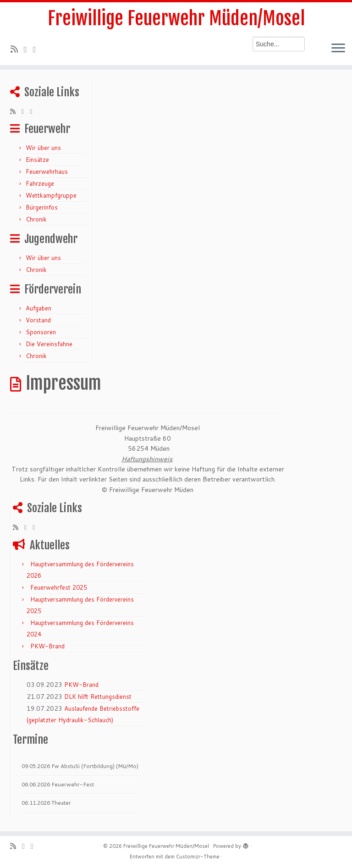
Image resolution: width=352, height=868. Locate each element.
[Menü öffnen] (338, 49)
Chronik (36, 219)
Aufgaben (38, 308)
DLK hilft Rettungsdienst (98, 697)
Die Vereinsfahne (49, 344)
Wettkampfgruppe (51, 195)
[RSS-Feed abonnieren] (17, 49)
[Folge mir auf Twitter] (28, 49)
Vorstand (38, 320)
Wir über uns (43, 148)
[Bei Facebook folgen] (38, 49)
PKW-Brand (47, 646)
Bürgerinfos (42, 207)
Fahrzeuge (40, 183)
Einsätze (37, 160)
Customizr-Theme (198, 857)
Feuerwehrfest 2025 (59, 587)
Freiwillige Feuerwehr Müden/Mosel (176, 18)
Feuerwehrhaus (47, 171)
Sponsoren (41, 332)
